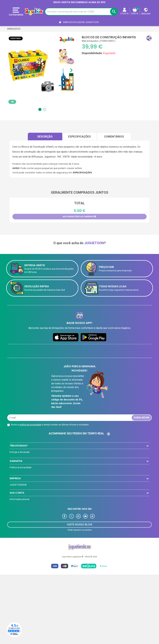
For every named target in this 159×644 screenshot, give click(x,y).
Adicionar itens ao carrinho (79, 217)
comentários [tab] (114, 137)
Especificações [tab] (79, 137)
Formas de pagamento (21, 458)
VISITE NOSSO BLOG (79, 599)
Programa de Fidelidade (21, 572)
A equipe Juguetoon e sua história (26, 492)
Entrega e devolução (20, 452)
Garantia (16, 479)
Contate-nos (16, 471)
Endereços (15, 566)
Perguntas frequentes (20, 464)
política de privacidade (30, 425)
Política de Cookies (19, 504)
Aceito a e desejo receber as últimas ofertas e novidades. (50, 425)
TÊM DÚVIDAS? (19, 446)
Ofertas (13, 532)
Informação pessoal (19, 553)
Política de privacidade (21, 486)
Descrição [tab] (45, 137)
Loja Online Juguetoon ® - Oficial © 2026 (79, 631)
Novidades (15, 538)
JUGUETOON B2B (18, 520)
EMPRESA (15, 513)
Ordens (13, 560)
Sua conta (17, 547)
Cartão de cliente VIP (20, 526)
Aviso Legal (15, 498)
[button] (149, 38)
